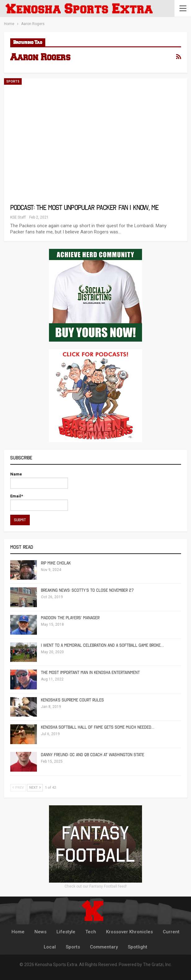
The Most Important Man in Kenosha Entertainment (90, 673)
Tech (91, 932)
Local (50, 947)
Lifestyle (66, 932)
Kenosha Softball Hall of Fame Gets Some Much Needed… (98, 727)
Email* (39, 502)
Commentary (104, 947)
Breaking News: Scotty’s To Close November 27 (87, 590)
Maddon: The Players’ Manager (70, 618)
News (40, 932)
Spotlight (138, 947)
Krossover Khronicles (129, 932)
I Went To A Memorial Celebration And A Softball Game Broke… (102, 645)
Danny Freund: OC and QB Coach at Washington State (93, 755)
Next (35, 788)
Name (39, 480)
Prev (18, 788)
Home (18, 932)
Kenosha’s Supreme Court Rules (72, 700)
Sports (13, 81)
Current (171, 932)
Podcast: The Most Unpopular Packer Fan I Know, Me (84, 208)
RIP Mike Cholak (56, 563)
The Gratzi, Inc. (157, 965)
